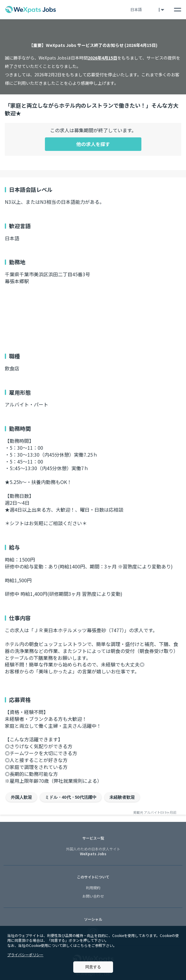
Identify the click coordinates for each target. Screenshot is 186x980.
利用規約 (93, 888)
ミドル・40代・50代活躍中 (71, 797)
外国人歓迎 (21, 797)
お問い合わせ (93, 896)
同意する (93, 967)
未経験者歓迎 (122, 797)
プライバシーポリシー (25, 955)
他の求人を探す (93, 144)
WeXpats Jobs (93, 852)
